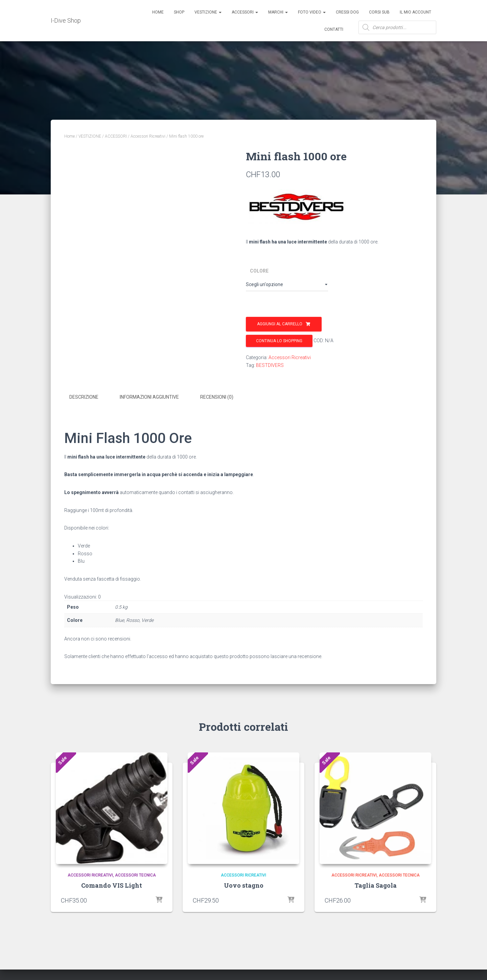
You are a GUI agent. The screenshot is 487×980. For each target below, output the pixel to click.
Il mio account (415, 12)
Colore (259, 271)
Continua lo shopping (279, 341)
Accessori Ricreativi (148, 136)
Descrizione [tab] (84, 397)
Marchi (278, 12)
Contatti (334, 29)
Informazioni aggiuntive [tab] (149, 397)
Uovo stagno (244, 884)
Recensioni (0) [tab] (217, 397)
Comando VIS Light (112, 884)
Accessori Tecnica (135, 873)
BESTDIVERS (270, 365)
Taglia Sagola (376, 884)
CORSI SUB (379, 12)
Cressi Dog (347, 12)
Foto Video (312, 12)
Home (158, 12)
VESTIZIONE (90, 136)
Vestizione (208, 12)
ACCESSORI (245, 12)
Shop (179, 12)
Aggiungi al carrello (280, 324)
